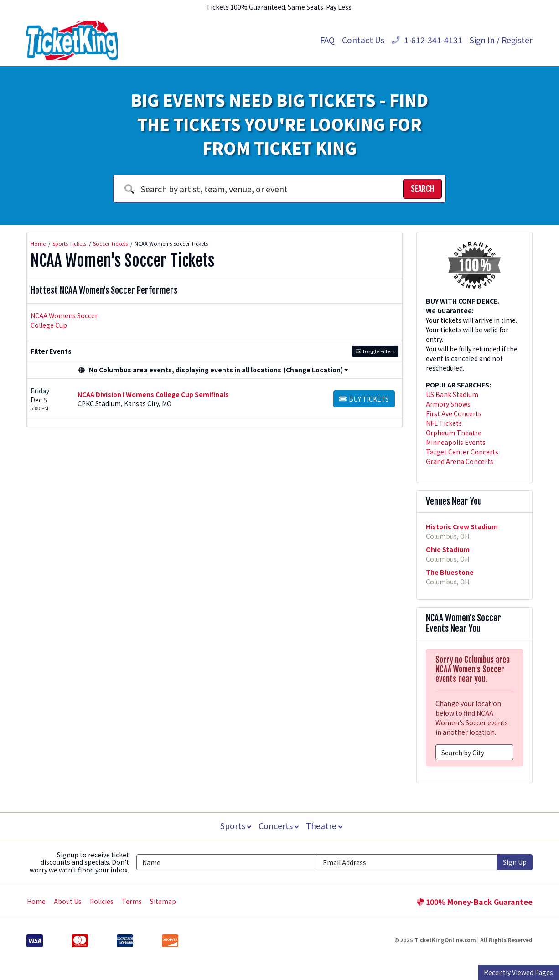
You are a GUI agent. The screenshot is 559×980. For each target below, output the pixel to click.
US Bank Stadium (452, 394)
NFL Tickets (444, 423)
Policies (102, 901)
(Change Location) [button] (316, 370)
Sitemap (163, 901)
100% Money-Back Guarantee (475, 902)
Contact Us (363, 40)
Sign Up (515, 862)
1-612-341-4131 (427, 40)
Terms (132, 901)
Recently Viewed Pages (518, 972)
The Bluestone (450, 572)
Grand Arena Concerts (460, 461)
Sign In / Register (501, 40)
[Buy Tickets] (364, 399)
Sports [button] (235, 826)
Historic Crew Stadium (462, 526)
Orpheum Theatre (454, 433)
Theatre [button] (325, 826)
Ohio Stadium (448, 549)
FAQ (327, 40)
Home (36, 901)
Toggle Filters (375, 351)
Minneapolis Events (456, 442)
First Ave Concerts (454, 413)
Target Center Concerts (462, 452)
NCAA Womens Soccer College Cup (64, 320)
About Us (68, 901)
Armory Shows (448, 404)
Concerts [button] (279, 826)
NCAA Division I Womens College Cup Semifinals (153, 394)
